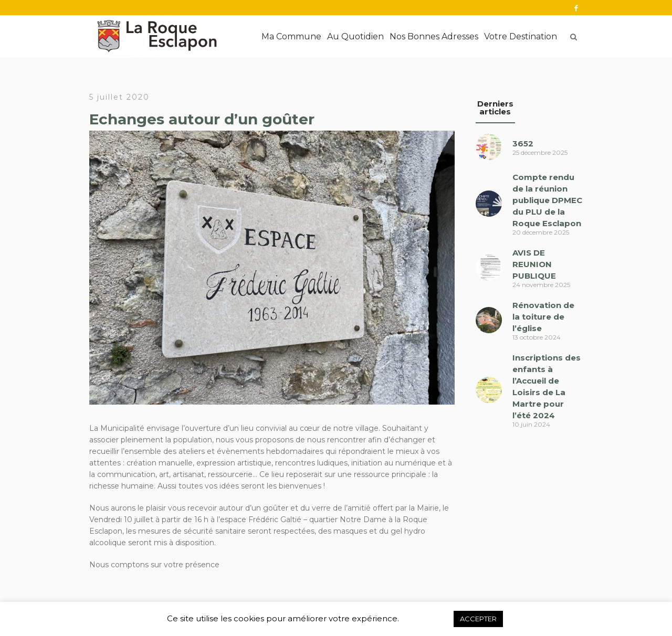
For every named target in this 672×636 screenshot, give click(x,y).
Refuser (426, 619)
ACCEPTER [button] (478, 619)
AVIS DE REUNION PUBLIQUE (534, 264)
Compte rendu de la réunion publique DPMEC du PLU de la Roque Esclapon (547, 200)
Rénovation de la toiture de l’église (543, 317)
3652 (523, 144)
